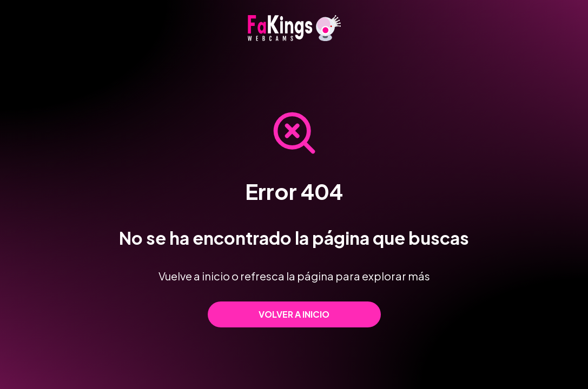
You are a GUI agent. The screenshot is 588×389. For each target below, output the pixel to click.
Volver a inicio (294, 314)
